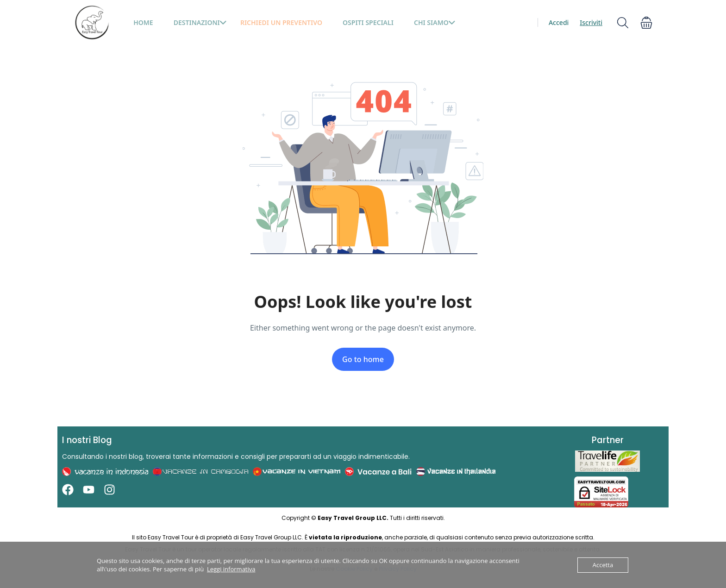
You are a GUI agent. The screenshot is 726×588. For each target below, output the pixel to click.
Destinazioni (200, 22)
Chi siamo (435, 22)
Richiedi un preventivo (281, 22)
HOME (143, 22)
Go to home (363, 359)
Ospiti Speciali (368, 22)
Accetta (603, 565)
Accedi (559, 22)
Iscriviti (591, 22)
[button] (646, 22)
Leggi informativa (231, 569)
